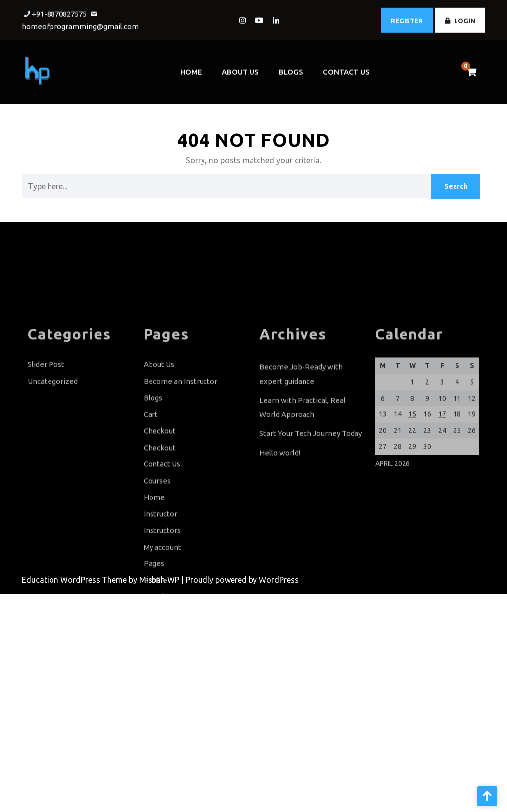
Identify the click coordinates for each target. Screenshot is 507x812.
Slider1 (155, 666)
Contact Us (346, 69)
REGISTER (407, 19)
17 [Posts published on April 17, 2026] (442, 450)
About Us (240, 69)
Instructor (160, 550)
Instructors (162, 566)
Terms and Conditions (181, 683)
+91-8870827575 (59, 12)
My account (162, 583)
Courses (157, 517)
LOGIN (460, 19)
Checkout (160, 467)
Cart (151, 450)
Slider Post (46, 400)
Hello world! (280, 488)
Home (191, 69)
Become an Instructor (180, 417)
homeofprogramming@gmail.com (80, 25)
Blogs (291, 69)
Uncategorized (53, 417)
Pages (154, 599)
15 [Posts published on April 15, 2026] (412, 450)
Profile (155, 616)
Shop (152, 649)
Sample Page (166, 633)
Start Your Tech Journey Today (311, 469)
